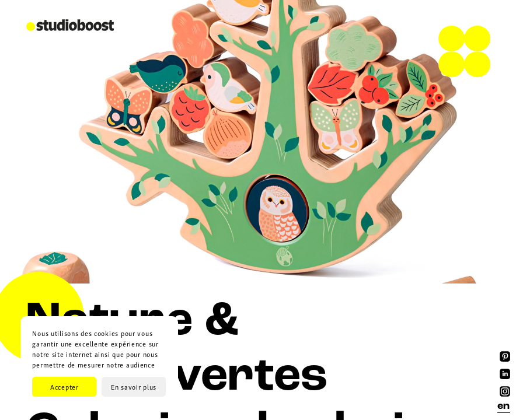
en (504, 406)
